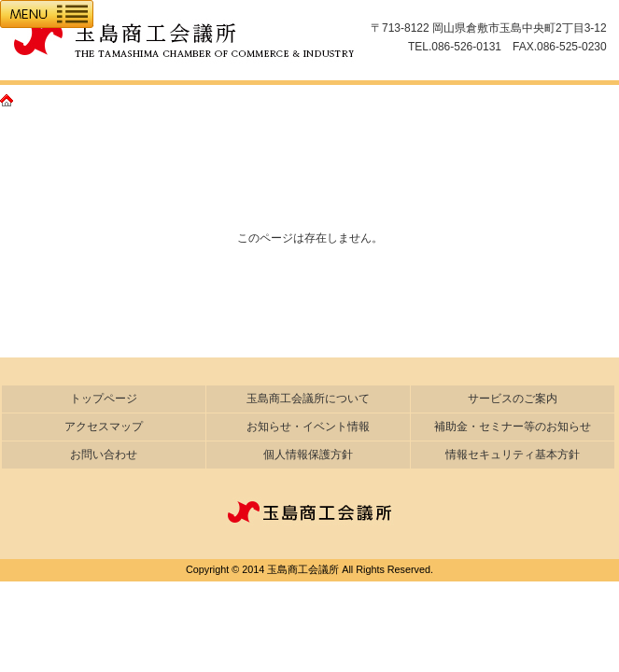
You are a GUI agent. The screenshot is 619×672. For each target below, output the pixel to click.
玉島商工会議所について (308, 399)
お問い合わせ (104, 455)
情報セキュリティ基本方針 (513, 455)
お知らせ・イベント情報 (308, 427)
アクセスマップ (104, 427)
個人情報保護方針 (308, 455)
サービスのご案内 (513, 399)
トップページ (104, 399)
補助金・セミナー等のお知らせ (513, 427)
